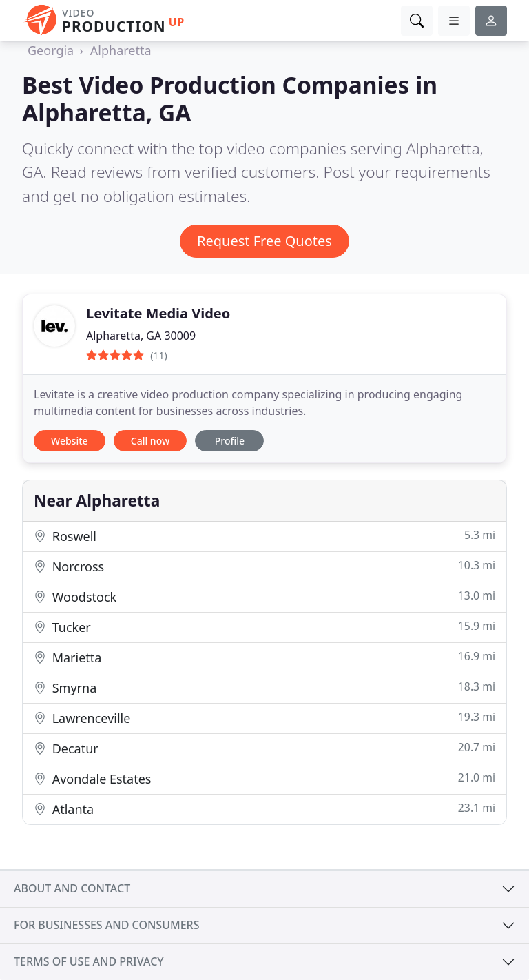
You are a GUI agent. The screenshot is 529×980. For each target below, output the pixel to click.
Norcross (264, 566)
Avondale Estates (264, 778)
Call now (150, 441)
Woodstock (264, 596)
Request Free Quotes (264, 241)
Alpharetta (121, 50)
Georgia (51, 50)
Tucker (264, 627)
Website (70, 441)
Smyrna (264, 687)
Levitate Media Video (158, 313)
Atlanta (264, 809)
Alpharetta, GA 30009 (141, 336)
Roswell (264, 536)
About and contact (72, 888)
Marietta (264, 657)
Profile (230, 441)
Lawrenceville (264, 718)
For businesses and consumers (106, 925)
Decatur (264, 748)
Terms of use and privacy (89, 961)
